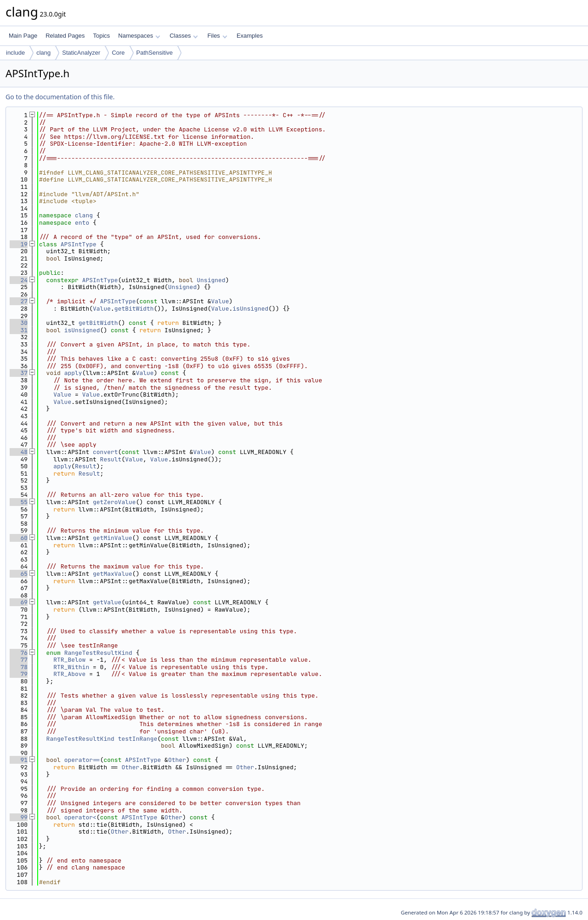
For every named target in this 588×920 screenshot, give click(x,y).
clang (43, 53)
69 (19, 602)
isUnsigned (250, 309)
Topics (101, 36)
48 (19, 452)
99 (19, 817)
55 (19, 502)
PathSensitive (155, 53)
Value (220, 301)
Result (111, 459)
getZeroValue (114, 502)
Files (217, 36)
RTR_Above (69, 674)
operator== (82, 760)
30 (19, 323)
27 (19, 301)
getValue (107, 602)
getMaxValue (113, 574)
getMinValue (113, 538)
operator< (80, 817)
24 (19, 280)
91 (19, 760)
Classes (184, 36)
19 (19, 244)
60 (19, 538)
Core (118, 53)
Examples (250, 36)
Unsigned (211, 280)
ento (82, 223)
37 (19, 373)
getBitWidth (134, 309)
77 (19, 660)
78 (19, 667)
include (15, 53)
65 (19, 574)
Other (177, 760)
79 (19, 674)
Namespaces (139, 36)
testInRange (138, 739)
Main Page (23, 36)
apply (73, 373)
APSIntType (79, 244)
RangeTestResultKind (98, 653)
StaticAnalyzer (81, 53)
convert (105, 452)
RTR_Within (71, 667)
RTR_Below (69, 660)
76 (19, 653)
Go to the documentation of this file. (60, 97)
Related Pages (65, 36)
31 (19, 330)
